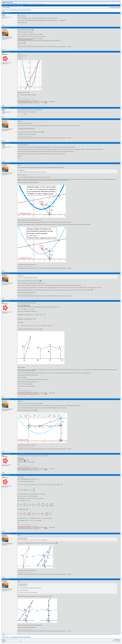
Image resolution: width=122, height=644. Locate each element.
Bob (3, 54)
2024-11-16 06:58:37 (6, 13)
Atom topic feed (117, 639)
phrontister (5, 29)
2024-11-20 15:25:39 (6, 273)
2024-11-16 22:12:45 (6, 28)
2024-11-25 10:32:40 (6, 533)
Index (3, 5)
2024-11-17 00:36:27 (6, 108)
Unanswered (117, 7)
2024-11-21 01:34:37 (6, 454)
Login (22, 5)
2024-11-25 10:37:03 (6, 579)
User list (7, 5)
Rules (11, 5)
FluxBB (119, 641)
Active (113, 7)
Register (18, 5)
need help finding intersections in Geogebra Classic (21, 10)
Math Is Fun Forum (7, 2)
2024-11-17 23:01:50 (6, 163)
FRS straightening (39, 625)
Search (14, 5)
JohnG (4, 15)
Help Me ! (7, 10)
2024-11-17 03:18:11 (6, 143)
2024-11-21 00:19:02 (6, 399)
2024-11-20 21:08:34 (6, 301)
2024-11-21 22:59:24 (6, 475)
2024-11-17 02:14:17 (6, 119)
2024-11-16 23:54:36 (6, 52)
